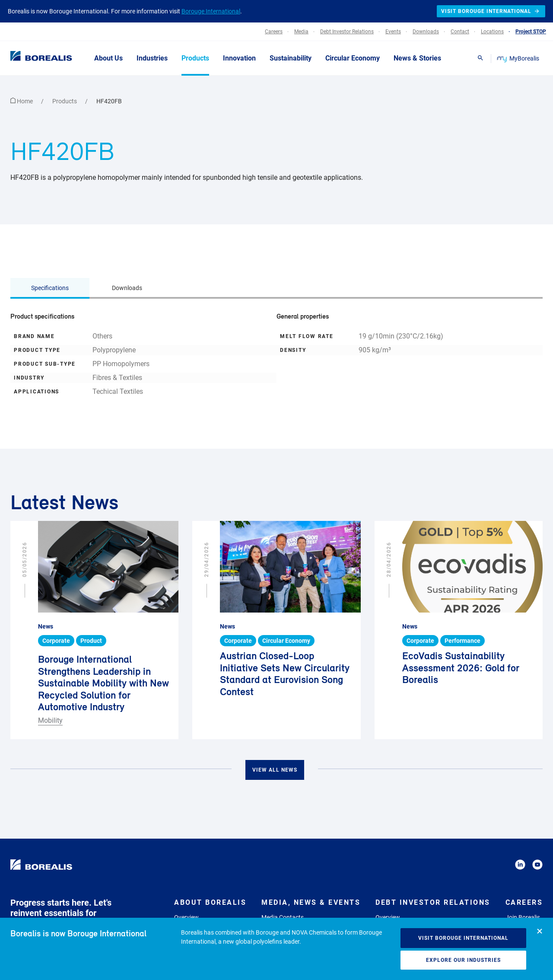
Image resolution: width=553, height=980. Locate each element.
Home (22, 101)
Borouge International (211, 11)
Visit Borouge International (463, 938)
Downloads (127, 288)
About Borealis (210, 902)
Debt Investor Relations (433, 902)
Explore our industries (463, 960)
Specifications (50, 288)
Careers (524, 902)
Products (65, 101)
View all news (275, 770)
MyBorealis (519, 58)
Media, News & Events (311, 902)
